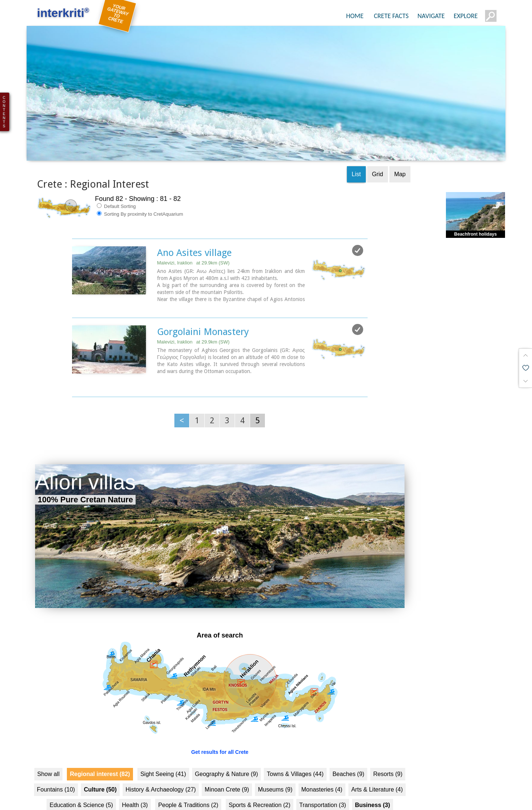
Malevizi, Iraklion (193, 249)
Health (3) (135, 791)
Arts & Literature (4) (377, 775)
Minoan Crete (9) (227, 775)
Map (400, 160)
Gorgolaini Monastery (203, 318)
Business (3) (373, 791)
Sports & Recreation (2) (260, 791)
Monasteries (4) (322, 775)
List (356, 160)
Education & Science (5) (81, 791)
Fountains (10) (56, 775)
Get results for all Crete (220, 738)
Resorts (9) (388, 760)
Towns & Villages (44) (295, 760)
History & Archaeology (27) (161, 775)
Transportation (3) (323, 791)
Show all (48, 760)
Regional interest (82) (100, 760)
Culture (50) (100, 775)
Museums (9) (275, 775)
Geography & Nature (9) (227, 760)
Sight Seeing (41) (163, 760)
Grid (378, 160)
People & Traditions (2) (188, 791)
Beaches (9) (348, 760)
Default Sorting (116, 192)
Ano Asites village (194, 239)
